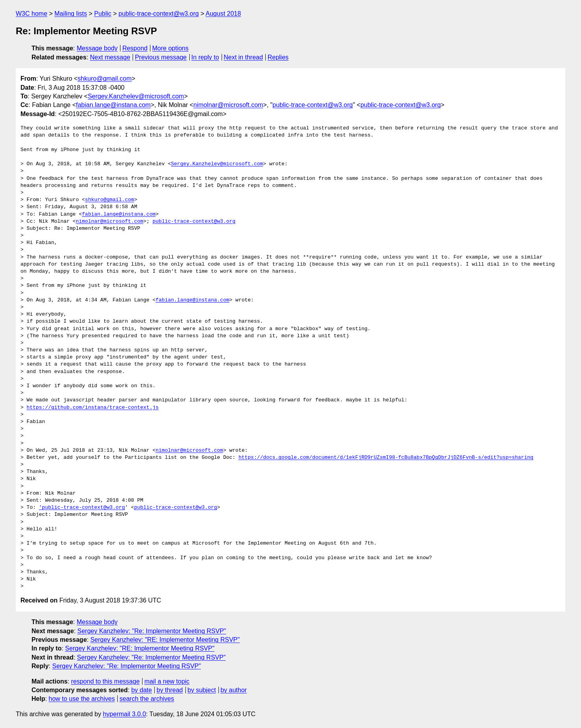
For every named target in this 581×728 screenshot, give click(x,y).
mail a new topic (167, 681)
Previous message (161, 57)
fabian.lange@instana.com (113, 105)
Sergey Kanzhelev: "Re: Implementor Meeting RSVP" (152, 631)
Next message (110, 57)
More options (171, 48)
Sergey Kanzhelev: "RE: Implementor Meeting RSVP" (165, 640)
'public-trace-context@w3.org (82, 508)
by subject (202, 690)
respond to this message (105, 681)
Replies (278, 57)
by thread (170, 690)
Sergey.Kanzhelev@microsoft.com (136, 96)
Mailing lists (71, 14)
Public (103, 14)
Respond (135, 48)
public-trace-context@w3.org (159, 14)
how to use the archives (82, 699)
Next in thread (243, 57)
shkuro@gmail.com (105, 79)
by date (141, 690)
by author (234, 690)
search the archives (147, 699)
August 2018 (223, 14)
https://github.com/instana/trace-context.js (93, 408)
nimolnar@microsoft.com (228, 105)
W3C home (31, 14)
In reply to (205, 57)
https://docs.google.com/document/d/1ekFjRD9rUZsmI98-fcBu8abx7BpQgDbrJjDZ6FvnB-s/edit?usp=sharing (386, 458)
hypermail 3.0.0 (124, 714)
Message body (97, 48)
